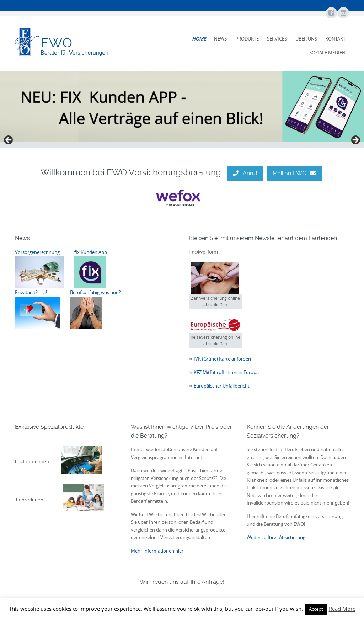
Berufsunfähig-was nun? (95, 292)
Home (199, 39)
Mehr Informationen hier (157, 551)
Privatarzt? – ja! (31, 292)
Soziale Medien (327, 53)
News (220, 39)
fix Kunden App (91, 252)
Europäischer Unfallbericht (222, 386)
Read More (342, 609)
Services (277, 39)
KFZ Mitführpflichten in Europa (226, 372)
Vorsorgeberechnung (37, 252)
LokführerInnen (38, 462)
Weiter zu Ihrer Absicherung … (278, 537)
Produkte (247, 39)
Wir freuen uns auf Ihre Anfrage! (182, 582)
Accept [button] (316, 609)
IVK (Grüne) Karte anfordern (223, 359)
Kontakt (335, 39)
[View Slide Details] (182, 107)
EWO (56, 43)
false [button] (9, 140)
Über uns (306, 39)
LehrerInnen (60, 500)
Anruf (245, 173)
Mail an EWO (294, 173)
